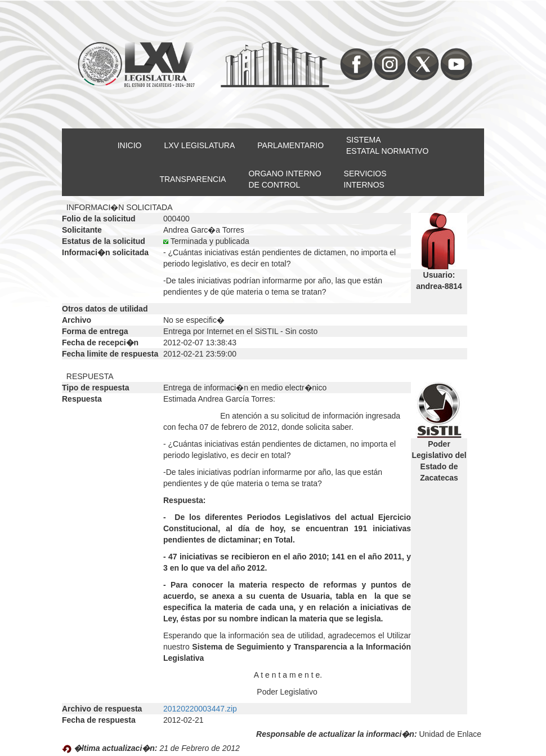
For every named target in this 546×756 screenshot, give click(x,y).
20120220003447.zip (200, 709)
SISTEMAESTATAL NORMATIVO (387, 145)
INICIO (130, 145)
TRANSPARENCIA (193, 179)
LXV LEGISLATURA (200, 145)
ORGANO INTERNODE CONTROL (285, 179)
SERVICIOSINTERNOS (365, 179)
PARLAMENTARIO (290, 145)
